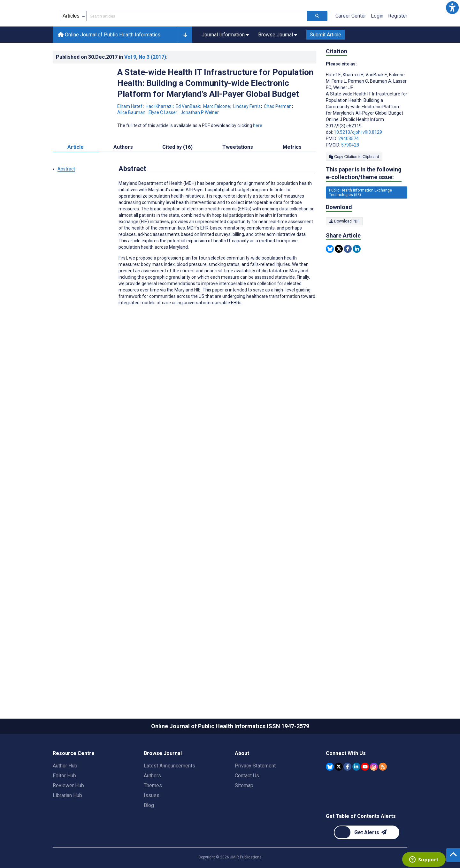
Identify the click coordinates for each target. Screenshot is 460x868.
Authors (152, 804)
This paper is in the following (364, 202)
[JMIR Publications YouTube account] (365, 795)
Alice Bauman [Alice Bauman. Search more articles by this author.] (132, 141)
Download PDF (344, 250)
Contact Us (247, 804)
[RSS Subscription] (383, 795)
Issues (152, 824)
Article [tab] (76, 176)
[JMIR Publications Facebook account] (347, 795)
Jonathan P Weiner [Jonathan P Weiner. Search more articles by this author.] (200, 141)
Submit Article (326, 63)
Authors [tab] (123, 176)
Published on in (112, 86)
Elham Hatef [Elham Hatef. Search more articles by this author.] (130, 135)
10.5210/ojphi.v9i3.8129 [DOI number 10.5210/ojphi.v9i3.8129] (358, 161)
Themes (153, 814)
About (242, 782)
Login (377, 45)
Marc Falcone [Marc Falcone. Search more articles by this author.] (217, 135)
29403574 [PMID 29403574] (349, 167)
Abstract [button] (66, 198)
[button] (452, 8)
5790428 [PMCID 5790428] (350, 174)
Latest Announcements (169, 794)
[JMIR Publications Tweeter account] (339, 795)
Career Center (351, 45)
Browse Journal (163, 782)
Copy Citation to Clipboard (354, 185)
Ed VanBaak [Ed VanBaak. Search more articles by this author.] (188, 135)
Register (398, 45)
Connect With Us (346, 782)
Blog (149, 834)
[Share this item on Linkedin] (357, 278)
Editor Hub (64, 804)
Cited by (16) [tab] (177, 176)
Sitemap (244, 814)
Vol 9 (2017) (146, 86)
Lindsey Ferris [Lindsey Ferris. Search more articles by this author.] (247, 135)
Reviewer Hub (68, 814)
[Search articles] (317, 45)
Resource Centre (74, 782)
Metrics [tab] (292, 176)
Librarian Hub (67, 824)
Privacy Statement (255, 794)
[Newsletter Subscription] (367, 861)
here (258, 154)
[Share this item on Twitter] (339, 278)
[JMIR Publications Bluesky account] (330, 795)
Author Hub (65, 794)
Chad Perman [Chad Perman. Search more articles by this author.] (278, 135)
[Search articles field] (197, 45)
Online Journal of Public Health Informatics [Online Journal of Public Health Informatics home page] (109, 63)
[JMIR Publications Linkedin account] (356, 795)
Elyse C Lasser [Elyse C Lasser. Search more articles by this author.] (163, 141)
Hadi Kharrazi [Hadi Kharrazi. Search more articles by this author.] (160, 135)
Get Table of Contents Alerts (361, 845)
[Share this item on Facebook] (348, 278)
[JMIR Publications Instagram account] (374, 795)
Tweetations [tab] (238, 176)
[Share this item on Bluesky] (330, 278)
